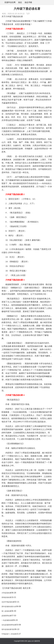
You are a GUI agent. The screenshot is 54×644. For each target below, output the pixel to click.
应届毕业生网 (10, 2)
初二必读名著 (6, 611)
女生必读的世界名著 (9, 625)
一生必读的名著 (7, 620)
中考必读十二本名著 (9, 634)
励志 (20, 2)
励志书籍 (28, 2)
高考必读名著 (6, 597)
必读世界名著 (6, 616)
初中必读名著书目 (8, 629)
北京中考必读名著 (8, 602)
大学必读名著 (6, 593)
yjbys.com (31, 641)
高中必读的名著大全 (9, 607)
